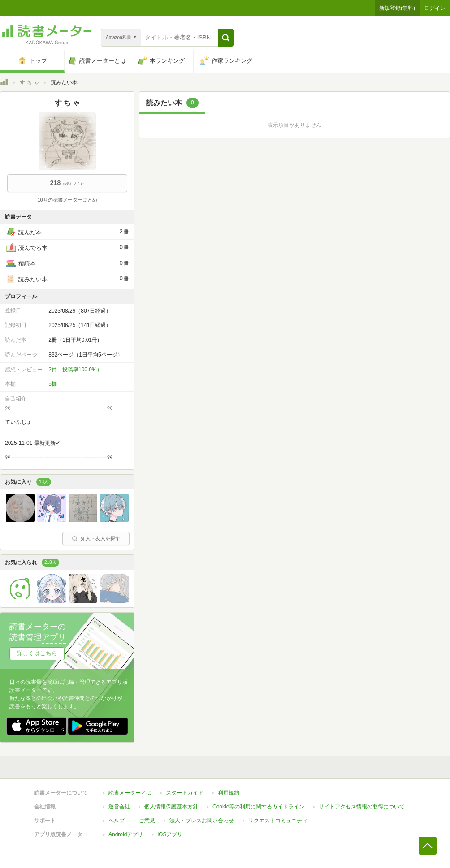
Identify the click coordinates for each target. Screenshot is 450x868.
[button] (226, 38)
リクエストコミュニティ (278, 821)
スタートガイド (185, 793)
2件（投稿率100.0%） (75, 370)
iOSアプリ (170, 834)
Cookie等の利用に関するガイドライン (258, 807)
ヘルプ (117, 821)
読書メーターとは (130, 793)
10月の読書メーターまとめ (67, 200)
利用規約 (229, 793)
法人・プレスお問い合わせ (202, 821)
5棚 (53, 384)
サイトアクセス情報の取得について (362, 807)
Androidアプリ (126, 834)
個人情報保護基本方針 (171, 807)
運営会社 (119, 807)
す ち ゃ (29, 82)
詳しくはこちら (37, 653)
